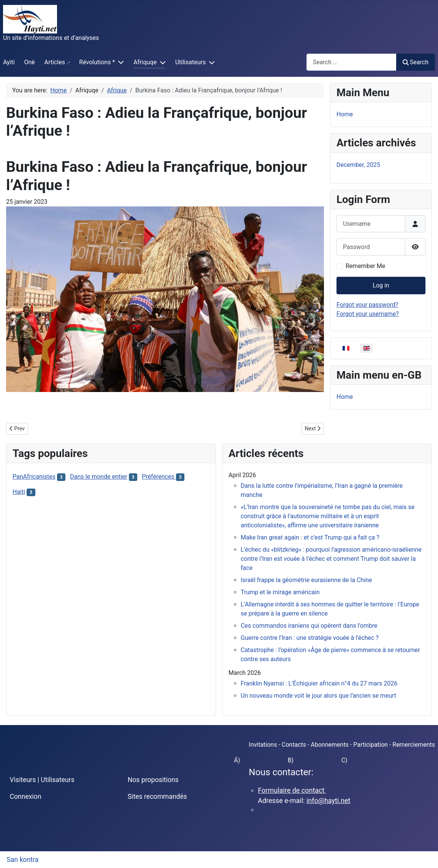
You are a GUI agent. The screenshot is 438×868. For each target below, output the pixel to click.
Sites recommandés (157, 797)
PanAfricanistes (34, 477)
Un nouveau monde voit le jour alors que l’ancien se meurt (318, 696)
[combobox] (352, 62)
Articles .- (57, 62)
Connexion (26, 797)
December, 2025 (358, 165)
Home (345, 114)
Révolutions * (97, 62)
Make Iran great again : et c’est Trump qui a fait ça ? (310, 537)
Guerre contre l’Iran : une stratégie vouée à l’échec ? (310, 638)
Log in (381, 285)
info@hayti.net (328, 801)
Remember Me (365, 266)
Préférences (159, 477)
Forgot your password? (367, 305)
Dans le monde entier (98, 477)
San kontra (23, 860)
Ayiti (9, 62)
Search (416, 62)
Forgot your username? (368, 314)
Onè (29, 62)
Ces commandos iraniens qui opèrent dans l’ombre (309, 626)
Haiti (19, 492)
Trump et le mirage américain (280, 592)
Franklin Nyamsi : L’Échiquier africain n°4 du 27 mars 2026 (319, 683)
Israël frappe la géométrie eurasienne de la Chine (306, 580)
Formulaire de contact (292, 790)
